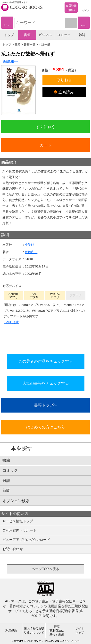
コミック (64, 35)
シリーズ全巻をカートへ (46, 339)
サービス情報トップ (18, 521)
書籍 (27, 35)
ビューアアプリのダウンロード (26, 540)
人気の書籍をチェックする (46, 383)
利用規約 (11, 631)
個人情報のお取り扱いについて (34, 630)
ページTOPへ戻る (45, 569)
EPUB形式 (11, 322)
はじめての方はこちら (46, 427)
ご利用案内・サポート (19, 530)
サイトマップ (80, 630)
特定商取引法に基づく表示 (57, 631)
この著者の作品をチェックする (46, 361)
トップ (9, 35)
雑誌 (82, 35)
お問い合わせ (13, 549)
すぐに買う (46, 127)
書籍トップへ (46, 405)
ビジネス (45, 35)
